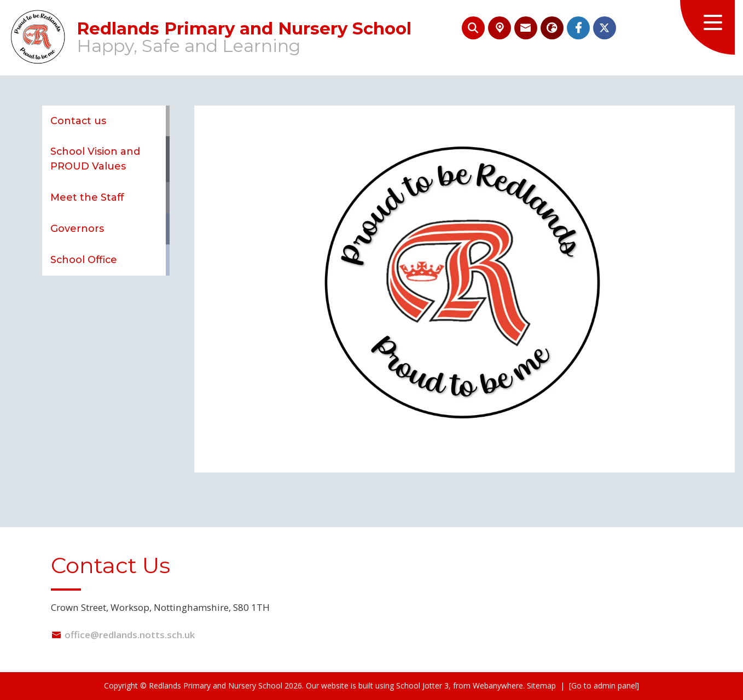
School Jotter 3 (422, 686)
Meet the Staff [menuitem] (87, 197)
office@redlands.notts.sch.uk (130, 635)
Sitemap (541, 686)
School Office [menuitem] (84, 259)
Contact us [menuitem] (78, 121)
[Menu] (707, 27)
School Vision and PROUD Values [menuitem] (95, 159)
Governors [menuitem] (77, 228)
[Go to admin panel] (604, 686)
